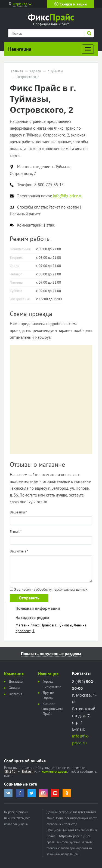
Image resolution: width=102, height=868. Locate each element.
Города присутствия (52, 684)
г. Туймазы (55, 71)
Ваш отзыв (19, 551)
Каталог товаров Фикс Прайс (53, 709)
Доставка (16, 681)
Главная (17, 71)
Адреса (35, 71)
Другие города (48, 695)
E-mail (16, 532)
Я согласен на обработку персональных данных (49, 589)
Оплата (14, 688)
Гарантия (15, 694)
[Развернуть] (88, 49)
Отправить (29, 598)
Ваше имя (18, 512)
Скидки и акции (70, 4)
